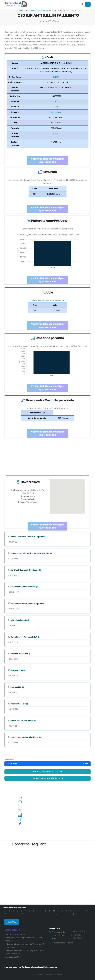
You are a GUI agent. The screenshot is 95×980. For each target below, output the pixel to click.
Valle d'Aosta (56, 112)
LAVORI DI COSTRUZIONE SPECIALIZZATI (38, 11)
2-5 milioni (56, 133)
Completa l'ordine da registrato (47, 772)
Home (21, 11)
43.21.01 (56, 77)
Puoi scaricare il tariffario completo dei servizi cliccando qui (31, 967)
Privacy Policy (79, 931)
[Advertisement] (47, 457)
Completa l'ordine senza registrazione (47, 778)
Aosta (56, 101)
